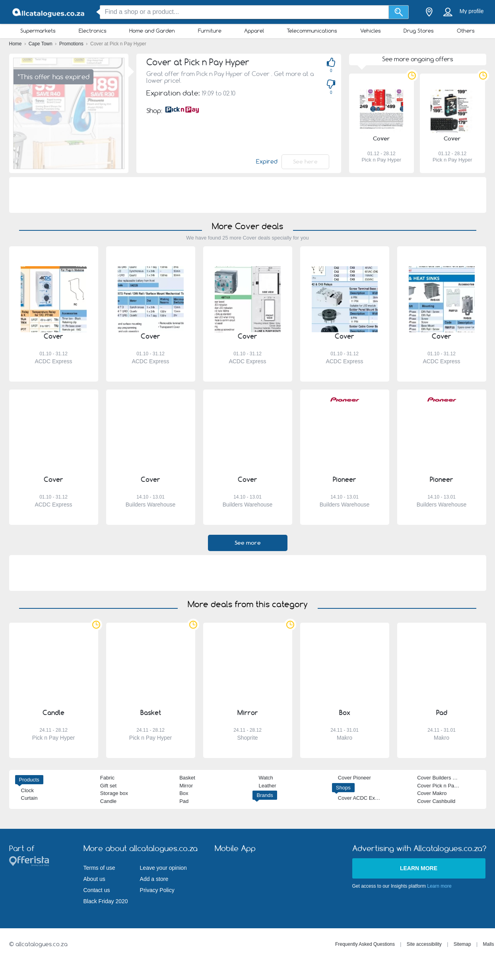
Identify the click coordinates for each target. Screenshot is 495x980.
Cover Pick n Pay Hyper (445, 786)
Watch (266, 778)
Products (29, 780)
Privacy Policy (157, 890)
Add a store (154, 879)
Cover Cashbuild (436, 801)
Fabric (107, 778)
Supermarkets (38, 31)
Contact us (97, 890)
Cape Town (41, 44)
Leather (267, 786)
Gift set (108, 786)
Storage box (114, 793)
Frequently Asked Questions (365, 944)
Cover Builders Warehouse (448, 778)
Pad (184, 801)
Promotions (72, 44)
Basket (187, 778)
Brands (265, 795)
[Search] (399, 12)
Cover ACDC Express (363, 798)
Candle (108, 801)
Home (16, 44)
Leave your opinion (163, 868)
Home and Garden (152, 31)
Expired (267, 162)
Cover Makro (432, 793)
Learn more (419, 868)
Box (184, 793)
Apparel (254, 31)
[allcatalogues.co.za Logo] (49, 12)
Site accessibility (424, 944)
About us (94, 879)
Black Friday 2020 (106, 901)
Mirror (186, 786)
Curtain (29, 798)
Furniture (210, 31)
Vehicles (371, 31)
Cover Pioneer (354, 778)
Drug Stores (419, 31)
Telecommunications (312, 31)
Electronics (93, 31)
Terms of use (99, 868)
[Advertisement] (248, 195)
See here (305, 162)
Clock (28, 790)
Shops (343, 788)
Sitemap (462, 944)
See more (248, 543)
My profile (472, 11)
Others (466, 31)
